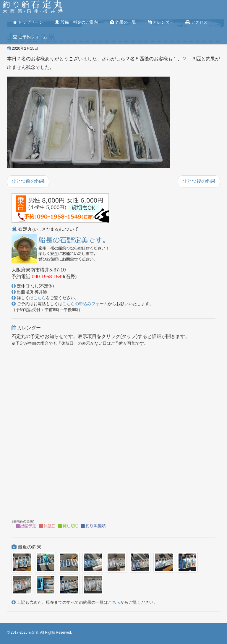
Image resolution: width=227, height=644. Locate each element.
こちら (40, 298)
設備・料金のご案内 (76, 22)
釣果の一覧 (123, 22)
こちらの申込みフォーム (85, 304)
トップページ (28, 22)
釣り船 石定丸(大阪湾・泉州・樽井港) (33, 7)
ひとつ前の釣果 (28, 181)
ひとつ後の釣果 (199, 181)
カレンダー (161, 22)
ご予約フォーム (30, 37)
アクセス (197, 22)
